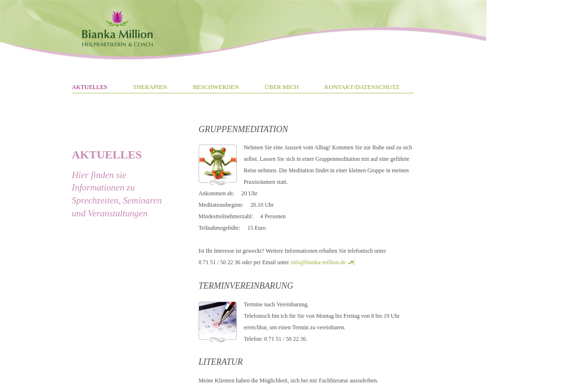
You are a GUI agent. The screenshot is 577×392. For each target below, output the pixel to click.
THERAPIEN (150, 87)
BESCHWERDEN (216, 87)
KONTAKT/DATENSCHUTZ (362, 87)
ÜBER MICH (282, 87)
